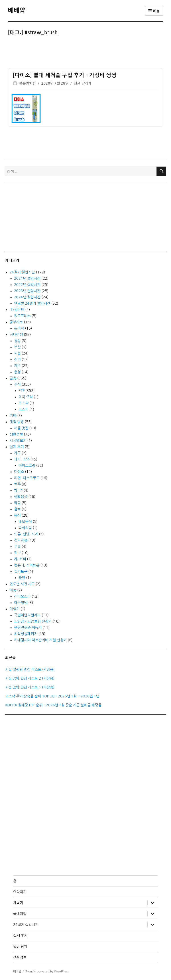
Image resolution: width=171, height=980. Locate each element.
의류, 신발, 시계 (26, 534)
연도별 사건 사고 (22, 584)
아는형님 (21, 603)
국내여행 (16, 334)
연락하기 (20, 892)
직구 (17, 553)
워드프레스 (22, 316)
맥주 (17, 484)
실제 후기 (17, 447)
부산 (17, 347)
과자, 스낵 (22, 459)
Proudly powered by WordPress (47, 971)
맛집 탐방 (17, 422)
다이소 (19, 472)
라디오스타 (22, 596)
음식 (17, 515)
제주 (17, 366)
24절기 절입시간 (22, 272)
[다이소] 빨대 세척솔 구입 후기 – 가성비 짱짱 (65, 75)
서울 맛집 (21, 428)
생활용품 (21, 497)
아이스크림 (27, 465)
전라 (17, 359)
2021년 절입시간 (27, 278)
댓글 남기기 (82, 83)
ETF (21, 391)
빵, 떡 (18, 490)
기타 (13, 416)
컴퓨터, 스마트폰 (27, 565)
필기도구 (21, 571)
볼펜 (22, 578)
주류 (17, 546)
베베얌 (16, 10)
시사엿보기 (18, 440)
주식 (17, 384)
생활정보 (16, 434)
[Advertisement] (86, 53)
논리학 (19, 328)
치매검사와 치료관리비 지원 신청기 (40, 640)
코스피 (23, 409)
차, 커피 (20, 559)
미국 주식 (26, 397)
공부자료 (16, 322)
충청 (17, 372)
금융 (13, 378)
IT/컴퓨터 (17, 310)
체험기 (15, 609)
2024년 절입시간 (27, 297)
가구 (17, 453)
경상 (17, 341)
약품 (17, 503)
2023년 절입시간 (27, 291)
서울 (17, 353)
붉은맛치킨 (27, 83)
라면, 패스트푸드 (27, 478)
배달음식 (25, 522)
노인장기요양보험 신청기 (33, 621)
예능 (13, 590)
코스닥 (23, 403)
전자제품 (21, 540)
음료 (17, 509)
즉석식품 (25, 528)
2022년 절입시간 (27, 285)
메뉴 (154, 11)
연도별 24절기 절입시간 (32, 303)
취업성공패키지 (26, 634)
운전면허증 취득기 (28, 628)
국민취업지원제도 (27, 615)
